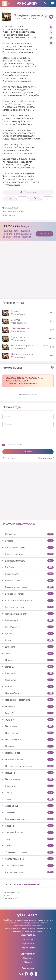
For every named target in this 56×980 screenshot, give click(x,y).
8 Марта (28, 541)
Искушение (28, 660)
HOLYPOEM (10, 226)
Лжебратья (28, 680)
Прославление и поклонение (28, 766)
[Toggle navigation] (52, 3)
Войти (28, 452)
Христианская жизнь (28, 872)
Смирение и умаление (28, 819)
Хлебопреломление (28, 865)
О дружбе (28, 713)
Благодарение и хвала (28, 554)
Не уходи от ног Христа (22, 354)
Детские (28, 634)
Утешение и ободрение (28, 852)
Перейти (45, 234)
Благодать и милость (28, 561)
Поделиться (28, 192)
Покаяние (28, 746)
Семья (28, 799)
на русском (28, 939)
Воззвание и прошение (28, 587)
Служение (28, 812)
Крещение (28, 673)
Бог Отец (28, 567)
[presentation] (25, 435)
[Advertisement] (28, 271)
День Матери (28, 620)
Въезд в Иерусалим (28, 607)
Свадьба (28, 793)
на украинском (28, 943)
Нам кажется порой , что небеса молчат (30, 346)
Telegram (28, 962)
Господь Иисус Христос (28, 614)
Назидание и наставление (28, 700)
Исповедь (28, 667)
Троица (28, 846)
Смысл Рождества (20, 328)
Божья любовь (28, 574)
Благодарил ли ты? (20, 337)
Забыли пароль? (46, 458)
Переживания (28, 733)
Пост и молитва (28, 753)
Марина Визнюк (28, 19)
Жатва (28, 653)
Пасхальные (28, 726)
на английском (28, 948)
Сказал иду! (17, 311)
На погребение (28, 693)
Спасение (28, 826)
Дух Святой (28, 647)
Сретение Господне (28, 832)
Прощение (28, 773)
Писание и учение (28, 740)
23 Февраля (28, 534)
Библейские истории (28, 547)
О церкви (28, 720)
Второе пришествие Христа (28, 600)
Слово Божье (28, 806)
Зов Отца (15, 320)
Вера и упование (28, 581)
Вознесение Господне (28, 594)
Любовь (28, 687)
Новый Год (28, 706)
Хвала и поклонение (28, 859)
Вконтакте (28, 958)
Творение (28, 839)
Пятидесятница (28, 779)
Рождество (28, 786)
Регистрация (8, 458)
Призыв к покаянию (28, 759)
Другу (28, 640)
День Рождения (28, 627)
